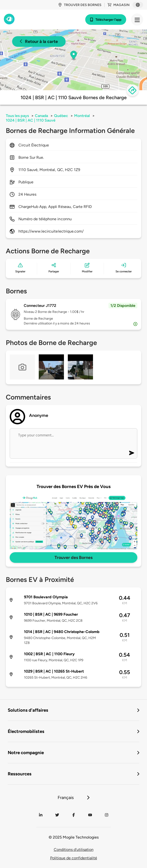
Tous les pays (17, 116)
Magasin (119, 5)
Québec (61, 116)
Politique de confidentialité (74, 858)
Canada (41, 116)
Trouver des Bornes (73, 558)
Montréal (82, 116)
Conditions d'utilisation (74, 850)
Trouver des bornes (80, 5)
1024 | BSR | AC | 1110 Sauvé (31, 120)
